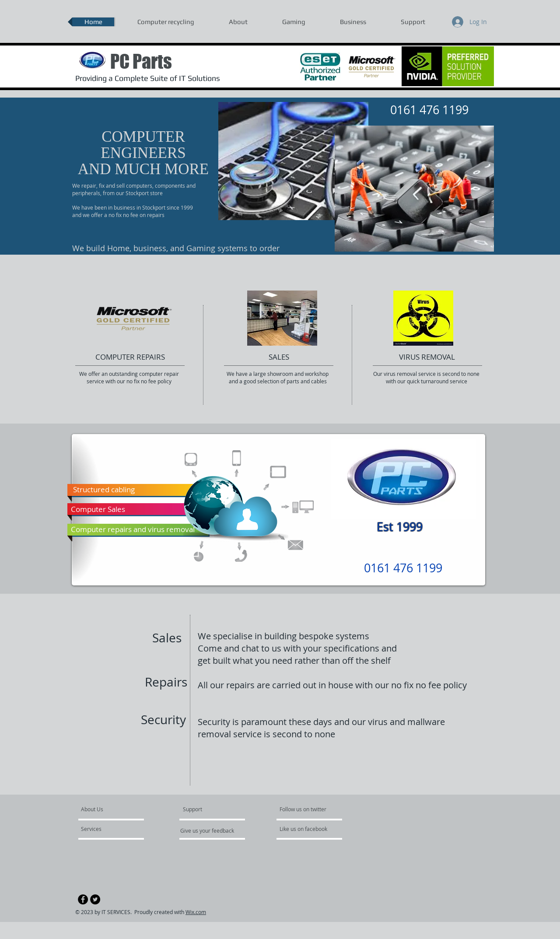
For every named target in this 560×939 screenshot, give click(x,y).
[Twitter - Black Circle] (95, 899)
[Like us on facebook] (306, 829)
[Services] (106, 829)
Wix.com (196, 912)
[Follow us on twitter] (304, 809)
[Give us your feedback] (212, 830)
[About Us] (114, 809)
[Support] (204, 809)
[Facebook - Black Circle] (83, 899)
